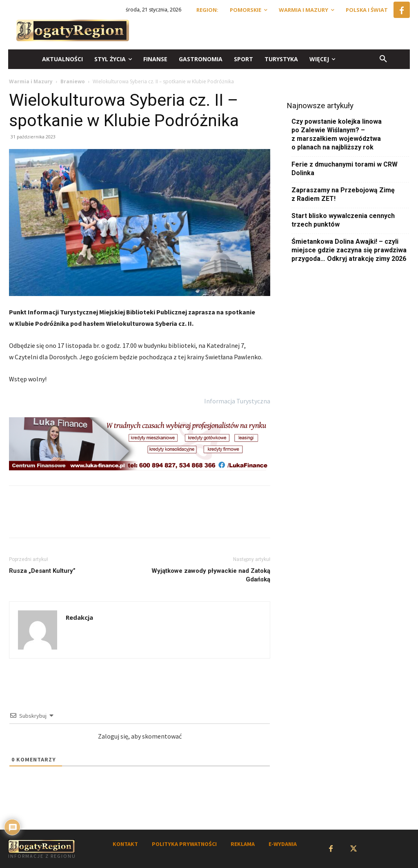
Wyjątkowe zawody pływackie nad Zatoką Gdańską (211, 575)
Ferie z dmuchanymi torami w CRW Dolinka (345, 169)
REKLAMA (243, 844)
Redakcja (79, 617)
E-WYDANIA (283, 844)
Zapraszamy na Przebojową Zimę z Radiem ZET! (343, 194)
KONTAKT (125, 844)
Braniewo (73, 81)
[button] (383, 59)
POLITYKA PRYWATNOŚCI (184, 844)
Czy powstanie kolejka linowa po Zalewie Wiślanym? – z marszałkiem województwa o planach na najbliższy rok (337, 134)
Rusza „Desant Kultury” (42, 571)
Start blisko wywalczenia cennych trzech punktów (343, 220)
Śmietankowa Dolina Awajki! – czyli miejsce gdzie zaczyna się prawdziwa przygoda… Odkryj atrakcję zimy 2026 (349, 250)
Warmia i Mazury (31, 81)
